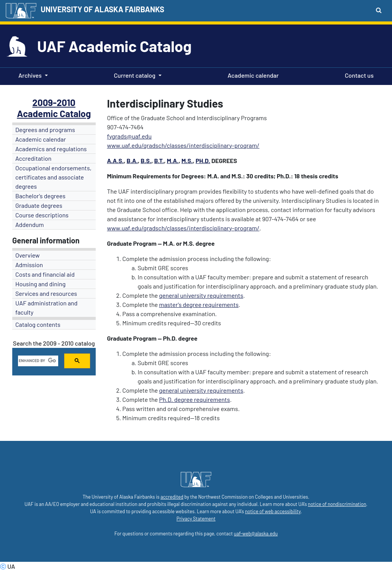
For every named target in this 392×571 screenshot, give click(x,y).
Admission (29, 265)
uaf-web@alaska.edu (256, 533)
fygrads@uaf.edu (130, 136)
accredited (172, 497)
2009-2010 (54, 102)
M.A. (173, 161)
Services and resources (46, 293)
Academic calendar (252, 75)
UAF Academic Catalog (114, 46)
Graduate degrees (39, 205)
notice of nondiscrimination (337, 504)
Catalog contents (38, 324)
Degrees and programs (45, 130)
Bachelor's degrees (40, 196)
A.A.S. (116, 161)
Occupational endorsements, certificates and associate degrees (53, 177)
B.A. (132, 161)
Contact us (358, 75)
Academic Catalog (54, 113)
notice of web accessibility (273, 511)
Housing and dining (40, 284)
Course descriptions (42, 215)
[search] (37, 361)
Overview (28, 255)
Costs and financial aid (45, 274)
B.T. (159, 161)
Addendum (30, 224)
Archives (30, 75)
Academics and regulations (51, 149)
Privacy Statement (196, 519)
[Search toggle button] (379, 10)
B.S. (146, 161)
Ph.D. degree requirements (194, 399)
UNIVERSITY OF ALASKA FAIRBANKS (102, 9)
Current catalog (135, 75)
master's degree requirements (199, 304)
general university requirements (201, 295)
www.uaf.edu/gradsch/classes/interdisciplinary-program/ (183, 145)
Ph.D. (203, 161)
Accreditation (33, 158)
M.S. (187, 161)
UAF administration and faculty (46, 308)
